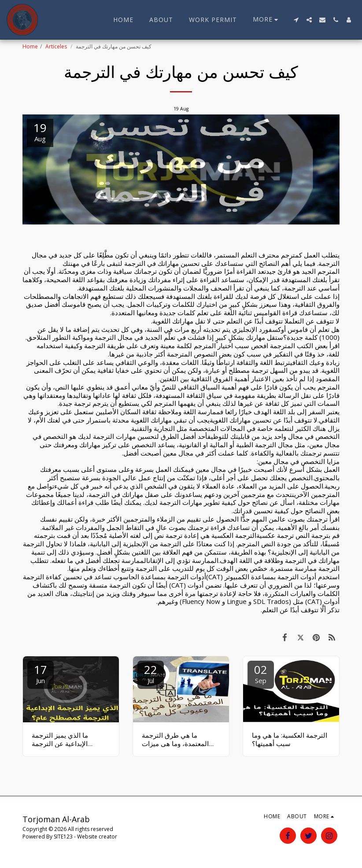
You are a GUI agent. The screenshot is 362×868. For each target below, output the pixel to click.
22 (151, 673)
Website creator (97, 837)
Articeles (57, 46)
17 (41, 673)
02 (261, 673)
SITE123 (63, 837)
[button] (296, 20)
